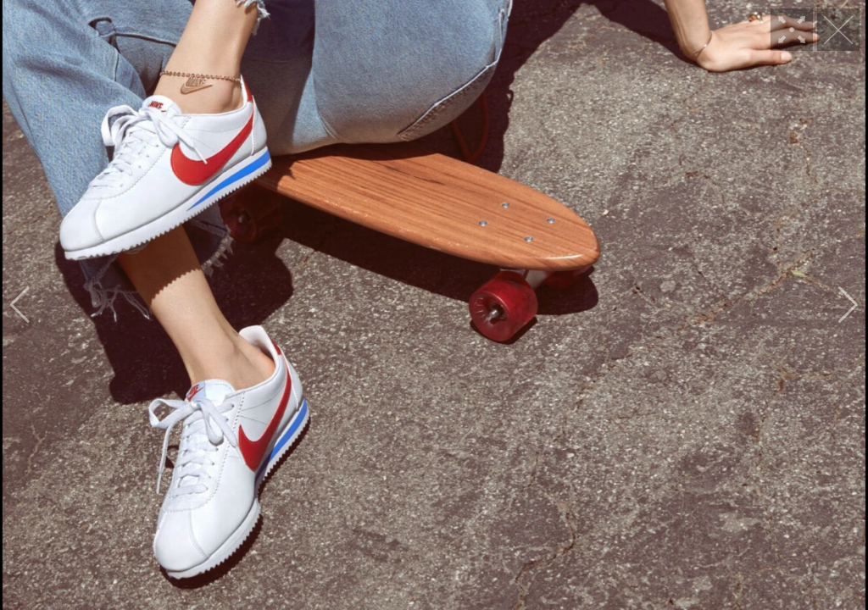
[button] (20, 305)
